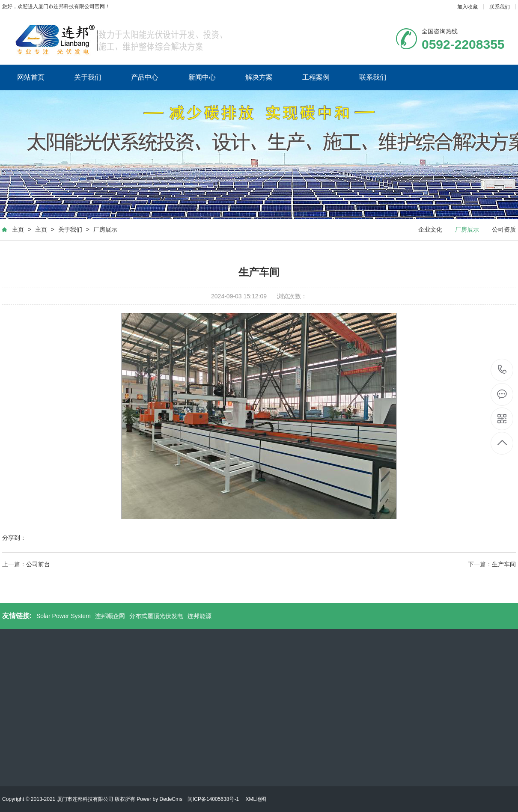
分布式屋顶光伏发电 (156, 616)
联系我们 (500, 7)
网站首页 (31, 77)
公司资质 (504, 229)
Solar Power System (64, 616)
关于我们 (88, 77)
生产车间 (504, 564)
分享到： (14, 538)
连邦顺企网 (110, 616)
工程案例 (316, 77)
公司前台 (38, 564)
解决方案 (259, 77)
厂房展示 (105, 229)
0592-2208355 (502, 370)
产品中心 (145, 77)
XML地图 (256, 799)
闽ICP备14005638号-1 (213, 799)
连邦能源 (199, 616)
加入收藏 (467, 7)
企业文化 (430, 229)
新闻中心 (202, 77)
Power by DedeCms (159, 799)
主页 (18, 229)
